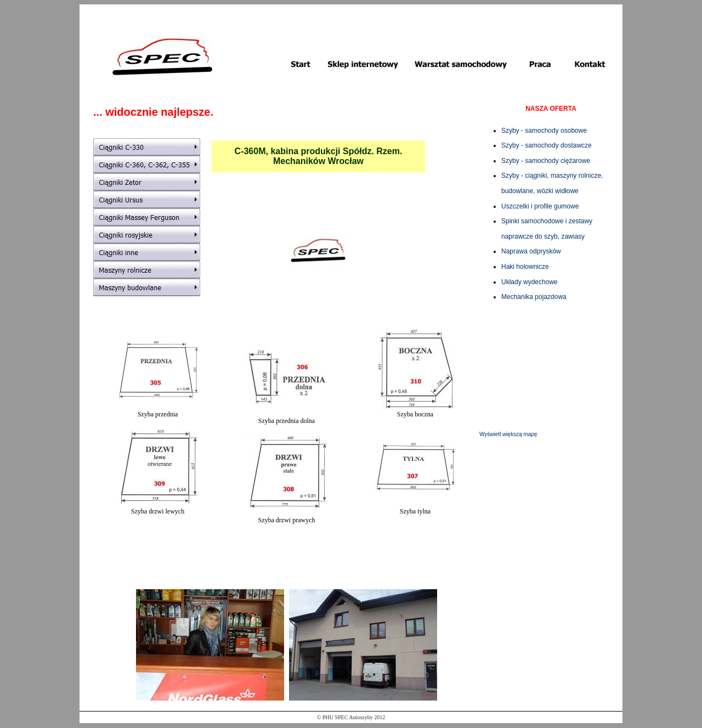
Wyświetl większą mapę (508, 434)
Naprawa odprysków (531, 251)
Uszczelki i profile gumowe (540, 206)
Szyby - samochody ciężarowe (546, 161)
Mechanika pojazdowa (534, 297)
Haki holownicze (525, 267)
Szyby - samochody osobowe (544, 131)
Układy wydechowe (530, 282)
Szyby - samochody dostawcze (547, 145)
